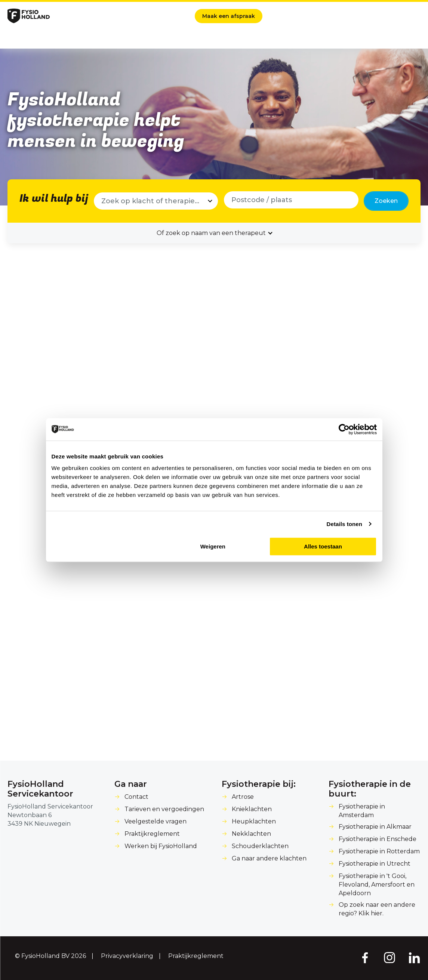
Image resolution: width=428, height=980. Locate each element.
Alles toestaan (323, 546)
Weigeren (213, 546)
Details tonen (344, 524)
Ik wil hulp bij (54, 199)
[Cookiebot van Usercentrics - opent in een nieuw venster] (344, 429)
